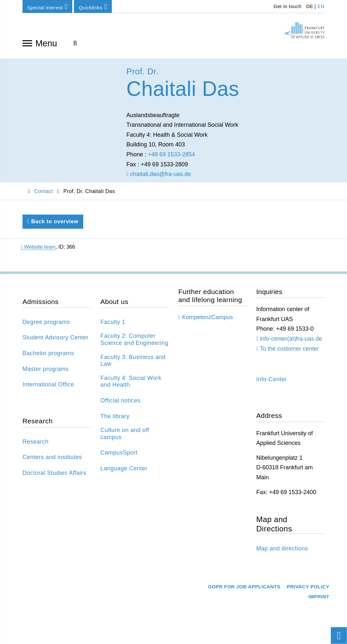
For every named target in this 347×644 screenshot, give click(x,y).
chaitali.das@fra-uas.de (159, 179)
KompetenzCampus (208, 322)
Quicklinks (93, 7)
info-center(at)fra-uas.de (291, 343)
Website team (38, 252)
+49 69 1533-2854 (171, 159)
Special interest (47, 7)
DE (310, 6)
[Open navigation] (27, 43)
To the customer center (289, 353)
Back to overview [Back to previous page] (53, 226)
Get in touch (287, 6)
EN (321, 6)
